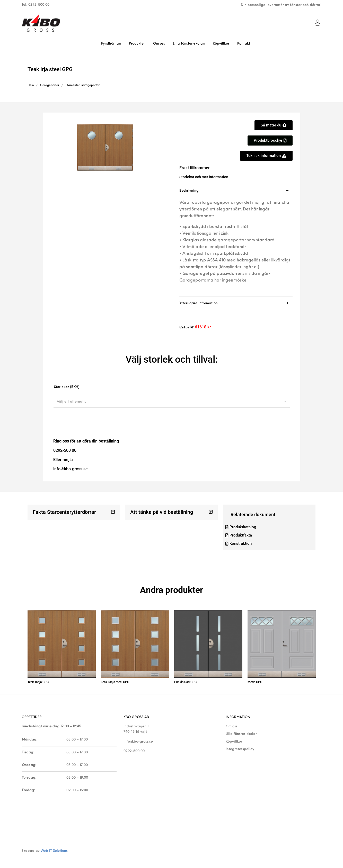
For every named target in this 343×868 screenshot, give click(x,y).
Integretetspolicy (240, 743)
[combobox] (172, 402)
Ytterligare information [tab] (199, 303)
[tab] (236, 240)
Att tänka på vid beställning (159, 512)
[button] (270, 141)
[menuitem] (111, 44)
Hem (31, 85)
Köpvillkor (234, 736)
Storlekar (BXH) (67, 387)
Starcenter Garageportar (83, 85)
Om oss (232, 721)
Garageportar (50, 85)
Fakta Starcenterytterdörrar (61, 512)
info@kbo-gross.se (138, 736)
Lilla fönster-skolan (242, 728)
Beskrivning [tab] (189, 191)
